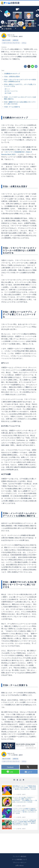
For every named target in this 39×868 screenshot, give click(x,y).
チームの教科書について (19, 859)
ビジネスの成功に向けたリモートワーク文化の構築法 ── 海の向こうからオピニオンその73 (19, 26)
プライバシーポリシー (20, 863)
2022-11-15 (11, 35)
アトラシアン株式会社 (20, 856)
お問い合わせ (20, 865)
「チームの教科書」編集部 (15, 36)
